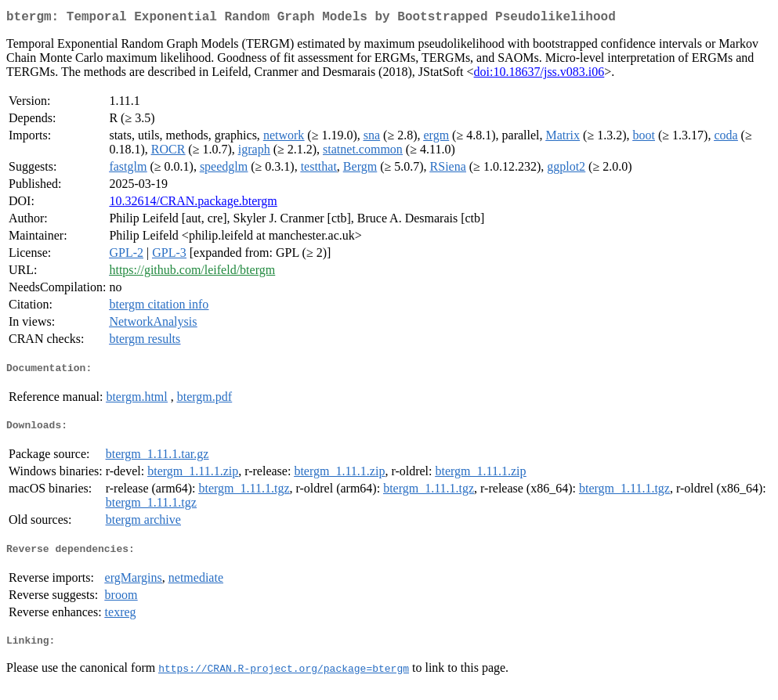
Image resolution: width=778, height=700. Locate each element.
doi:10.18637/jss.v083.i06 (539, 75)
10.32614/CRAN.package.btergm (193, 204)
